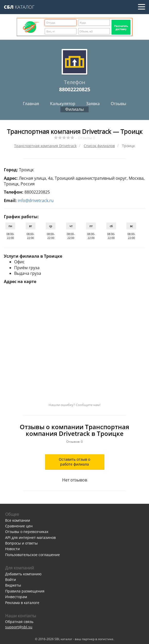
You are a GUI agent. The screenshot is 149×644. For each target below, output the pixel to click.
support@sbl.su (19, 627)
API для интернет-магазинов (30, 537)
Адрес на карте (20, 281)
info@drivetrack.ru (36, 200)
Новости (12, 549)
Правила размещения (25, 591)
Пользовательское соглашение (32, 555)
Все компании (18, 520)
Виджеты (13, 585)
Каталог (19, 7)
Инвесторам (16, 597)
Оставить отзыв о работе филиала (74, 462)
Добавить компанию (23, 574)
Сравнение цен (19, 526)
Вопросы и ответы (21, 543)
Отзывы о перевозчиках (27, 532)
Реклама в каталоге (22, 603)
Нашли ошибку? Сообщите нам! (74, 405)
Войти (11, 580)
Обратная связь (19, 622)
